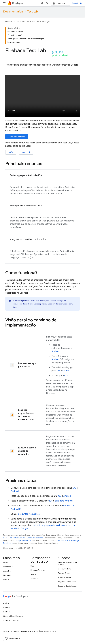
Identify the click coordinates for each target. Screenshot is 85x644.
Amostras (7, 571)
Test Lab (33, 12)
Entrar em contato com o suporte (68, 563)
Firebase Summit (38, 570)
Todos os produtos (11, 620)
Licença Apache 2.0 (23, 541)
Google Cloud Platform (13, 616)
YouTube (34, 579)
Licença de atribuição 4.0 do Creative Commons (23, 538)
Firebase (9, 22)
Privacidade (26, 631)
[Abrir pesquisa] (42, 3)
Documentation (13, 12)
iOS (58, 371)
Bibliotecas (8, 575)
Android (26, 152)
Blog (32, 566)
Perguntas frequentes (67, 582)
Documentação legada (68, 586)
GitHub (6, 580)
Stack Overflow (64, 569)
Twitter (33, 574)
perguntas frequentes (29, 514)
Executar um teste (17, 137)
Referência (8, 567)
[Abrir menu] (4, 3)
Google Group (64, 573)
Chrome (7, 607)
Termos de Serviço (11, 631)
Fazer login (77, 3)
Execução (46, 22)
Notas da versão (65, 577)
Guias (6, 562)
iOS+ (11, 152)
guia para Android (64, 501)
